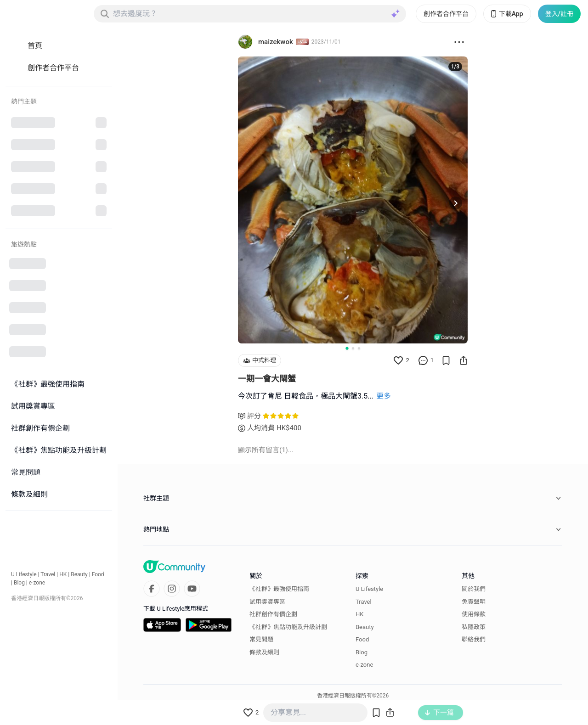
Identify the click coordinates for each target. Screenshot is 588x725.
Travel (48, 574)
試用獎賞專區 (267, 602)
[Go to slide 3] (359, 348)
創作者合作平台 (446, 14)
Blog (19, 583)
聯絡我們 (474, 639)
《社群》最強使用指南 (279, 589)
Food (98, 574)
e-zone (37, 583)
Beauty (79, 574)
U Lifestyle (24, 574)
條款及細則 (264, 652)
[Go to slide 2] (353, 348)
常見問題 (261, 639)
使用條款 (474, 614)
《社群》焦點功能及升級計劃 (288, 627)
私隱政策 (474, 627)
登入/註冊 (559, 14)
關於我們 (474, 589)
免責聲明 (474, 602)
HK (63, 574)
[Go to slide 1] (347, 348)
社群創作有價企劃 (273, 614)
